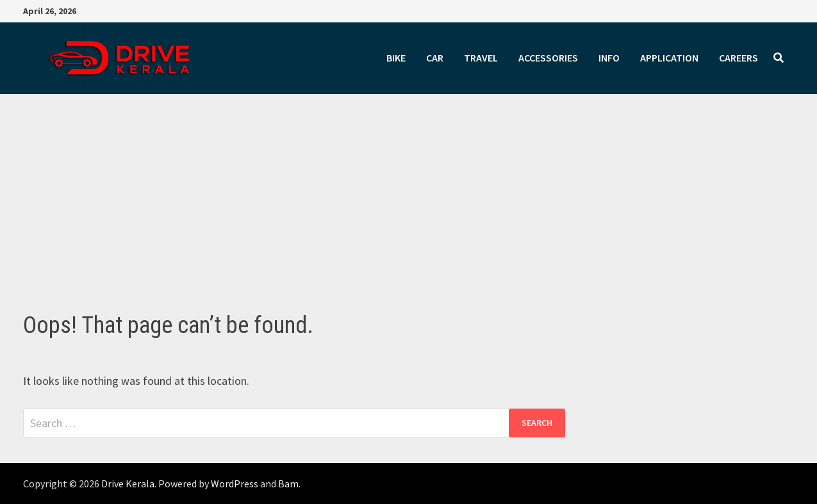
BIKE (396, 58)
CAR (435, 58)
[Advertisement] (409, 216)
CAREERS (739, 58)
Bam (288, 484)
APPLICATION (669, 58)
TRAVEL (481, 58)
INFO (609, 58)
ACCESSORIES (548, 58)
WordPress (235, 484)
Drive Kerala (128, 484)
